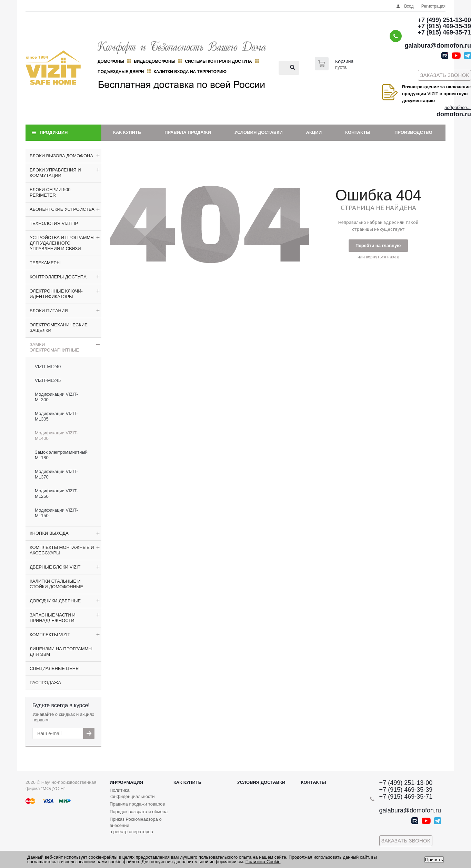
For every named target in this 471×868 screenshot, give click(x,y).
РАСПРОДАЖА (45, 683)
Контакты (358, 132)
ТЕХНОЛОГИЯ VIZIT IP (54, 223)
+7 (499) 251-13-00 (444, 20)
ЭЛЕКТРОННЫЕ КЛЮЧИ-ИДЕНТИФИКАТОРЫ (56, 294)
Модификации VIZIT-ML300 (56, 397)
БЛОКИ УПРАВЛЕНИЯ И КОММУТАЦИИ (55, 173)
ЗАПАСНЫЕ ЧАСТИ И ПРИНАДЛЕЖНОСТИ (53, 618)
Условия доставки (259, 132)
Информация (126, 782)
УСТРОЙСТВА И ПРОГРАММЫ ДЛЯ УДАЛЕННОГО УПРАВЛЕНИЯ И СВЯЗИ (62, 243)
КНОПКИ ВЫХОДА (49, 533)
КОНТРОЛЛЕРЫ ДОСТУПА (58, 277)
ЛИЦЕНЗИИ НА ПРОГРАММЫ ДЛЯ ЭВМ (61, 652)
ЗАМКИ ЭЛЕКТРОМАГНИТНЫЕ (54, 347)
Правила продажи (188, 132)
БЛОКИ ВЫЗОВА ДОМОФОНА (61, 156)
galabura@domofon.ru (438, 46)
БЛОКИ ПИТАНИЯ (49, 311)
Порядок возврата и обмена (139, 812)
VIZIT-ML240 (48, 367)
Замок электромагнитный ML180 (61, 455)
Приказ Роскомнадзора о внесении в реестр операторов (136, 825)
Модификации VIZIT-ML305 (56, 416)
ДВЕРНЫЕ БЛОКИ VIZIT (55, 567)
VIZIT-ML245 (48, 380)
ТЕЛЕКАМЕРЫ (45, 263)
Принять (434, 860)
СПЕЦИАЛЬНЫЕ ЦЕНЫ (55, 668)
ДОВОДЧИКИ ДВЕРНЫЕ (55, 601)
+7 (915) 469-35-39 (444, 26)
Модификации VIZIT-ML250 (56, 494)
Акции (314, 132)
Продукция (54, 132)
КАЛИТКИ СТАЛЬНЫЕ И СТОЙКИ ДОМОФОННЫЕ (56, 584)
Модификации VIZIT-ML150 (56, 513)
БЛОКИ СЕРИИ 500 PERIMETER (50, 192)
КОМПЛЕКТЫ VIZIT (50, 635)
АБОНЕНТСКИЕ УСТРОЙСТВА (62, 209)
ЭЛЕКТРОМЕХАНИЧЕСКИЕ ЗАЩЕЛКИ (59, 328)
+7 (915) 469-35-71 (444, 32)
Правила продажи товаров (137, 804)
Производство (413, 132)
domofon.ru (454, 114)
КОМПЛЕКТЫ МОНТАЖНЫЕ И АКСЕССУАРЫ (62, 550)
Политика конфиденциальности (132, 793)
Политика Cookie (263, 862)
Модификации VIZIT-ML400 (56, 436)
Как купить (127, 132)
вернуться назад (383, 257)
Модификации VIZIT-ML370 (56, 474)
